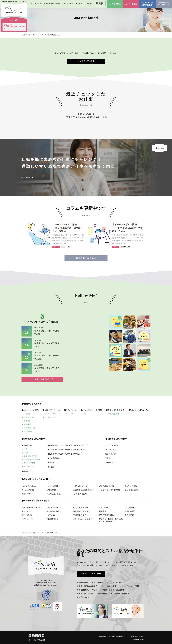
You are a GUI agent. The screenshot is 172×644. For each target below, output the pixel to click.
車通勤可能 (129, 515)
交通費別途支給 (80, 515)
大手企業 (51, 515)
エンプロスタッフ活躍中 (83, 519)
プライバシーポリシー (136, 636)
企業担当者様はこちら (100, 4)
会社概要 (104, 636)
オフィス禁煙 (130, 511)
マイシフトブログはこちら (42, 379)
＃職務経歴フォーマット (87, 590)
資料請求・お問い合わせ (118, 636)
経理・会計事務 (29, 417)
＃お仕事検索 (97, 583)
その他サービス (51, 417)
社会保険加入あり (80, 508)
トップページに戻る (86, 61)
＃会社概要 (102, 594)
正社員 (108, 458)
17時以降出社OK (80, 486)
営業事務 (27, 421)
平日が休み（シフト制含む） (110, 490)
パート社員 (110, 463)
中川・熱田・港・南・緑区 (32, 460)
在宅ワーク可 (104, 508)
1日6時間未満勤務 (107, 486)
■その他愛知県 (53, 458)
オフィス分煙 (27, 515)
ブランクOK (26, 511)
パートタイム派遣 (112, 445)
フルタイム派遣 (111, 450)
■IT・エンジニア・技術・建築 (91, 410)
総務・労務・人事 (30, 428)
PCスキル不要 (53, 511)
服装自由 (103, 511)
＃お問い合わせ (83, 597)
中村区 (26, 453)
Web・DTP (70, 414)
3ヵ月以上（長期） (54, 494)
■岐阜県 (51, 463)
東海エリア (14, 27)
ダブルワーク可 (28, 519)
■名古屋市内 (27, 445)
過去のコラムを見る (86, 258)
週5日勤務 (52, 490)
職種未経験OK (131, 508)
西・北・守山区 (29, 466)
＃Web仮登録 (82, 583)
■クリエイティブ (70, 410)
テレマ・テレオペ (51, 414)
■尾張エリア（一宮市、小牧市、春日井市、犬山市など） (68, 445)
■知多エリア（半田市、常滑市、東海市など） (64, 454)
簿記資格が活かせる (81, 511)
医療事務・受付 (114, 414)
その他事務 (28, 431)
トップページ (26, 35)
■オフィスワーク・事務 (30, 410)
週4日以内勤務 (28, 490)
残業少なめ (26, 494)
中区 (26, 449)
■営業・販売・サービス (51, 410)
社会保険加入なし (55, 508)
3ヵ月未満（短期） (80, 494)
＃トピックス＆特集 (85, 594)
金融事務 (27, 424)
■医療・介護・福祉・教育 (115, 410)
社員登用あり (53, 519)
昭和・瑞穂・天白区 (30, 456)
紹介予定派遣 (111, 454)
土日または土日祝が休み (83, 490)
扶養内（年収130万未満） (32, 508)
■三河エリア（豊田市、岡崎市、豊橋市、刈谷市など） (67, 450)
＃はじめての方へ (114, 583)
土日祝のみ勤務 (131, 490)
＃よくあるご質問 (109, 586)
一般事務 (27, 414)
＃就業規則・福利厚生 (120, 594)
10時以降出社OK (29, 486)
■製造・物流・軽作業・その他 (140, 410)
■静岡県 (25, 471)
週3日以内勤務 (131, 486)
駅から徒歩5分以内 (107, 515)
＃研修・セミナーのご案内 (112, 590)
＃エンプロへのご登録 (129, 586)
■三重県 (51, 467)
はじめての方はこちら (91, 573)
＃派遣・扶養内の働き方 (87, 586)
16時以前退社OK (55, 486)
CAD (85, 414)
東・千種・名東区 (30, 463)
